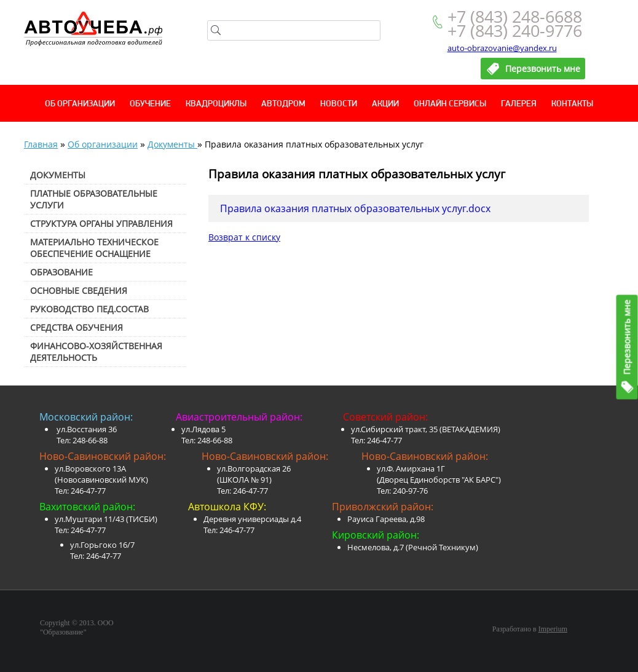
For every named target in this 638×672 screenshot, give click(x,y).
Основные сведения (79, 291)
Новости (339, 104)
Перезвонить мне (627, 337)
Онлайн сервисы (450, 104)
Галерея (519, 104)
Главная (41, 144)
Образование (61, 272)
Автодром (283, 104)
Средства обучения (77, 327)
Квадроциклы (216, 104)
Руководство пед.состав (89, 309)
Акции (385, 104)
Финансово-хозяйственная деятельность (96, 352)
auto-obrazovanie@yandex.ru (502, 48)
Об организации (80, 104)
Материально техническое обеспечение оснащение (94, 248)
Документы (172, 144)
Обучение (150, 104)
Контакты (572, 104)
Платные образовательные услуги (94, 199)
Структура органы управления (101, 223)
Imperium (553, 629)
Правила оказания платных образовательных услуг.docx (355, 208)
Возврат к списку (244, 237)
